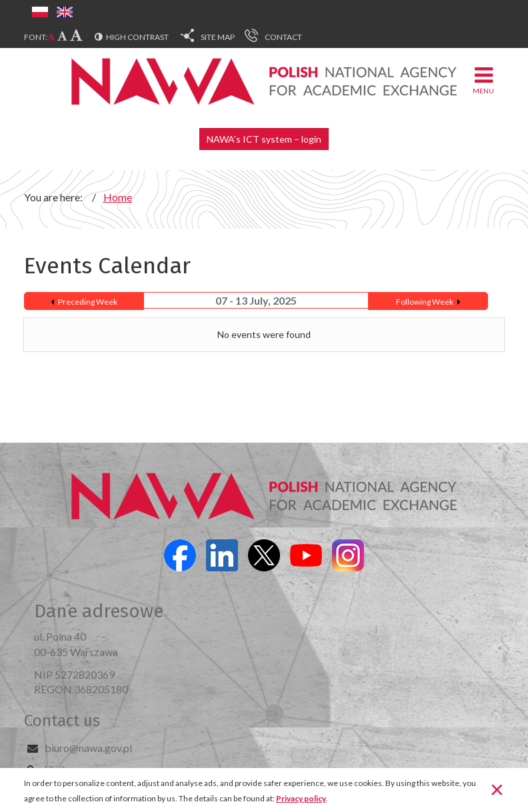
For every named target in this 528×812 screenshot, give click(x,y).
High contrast (137, 37)
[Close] (497, 789)
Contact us (62, 721)
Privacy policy (301, 798)
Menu (483, 80)
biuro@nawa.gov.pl (88, 748)
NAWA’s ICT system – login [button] (264, 139)
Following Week (425, 302)
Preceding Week (88, 302)
